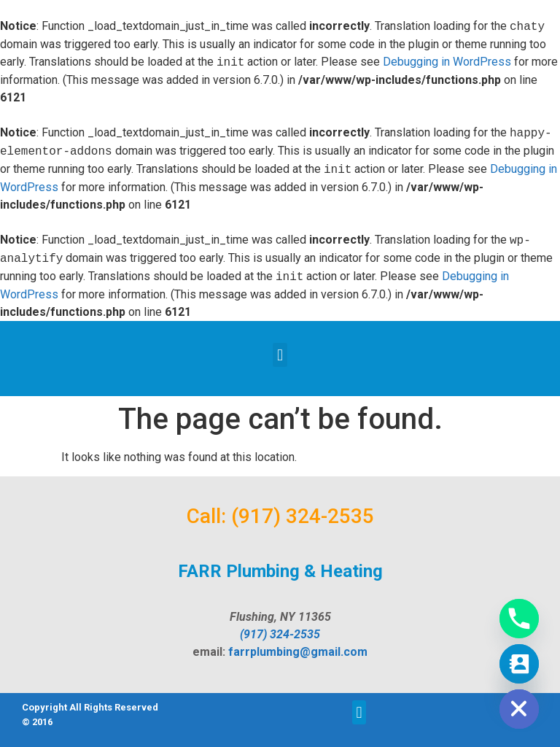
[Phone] (519, 619)
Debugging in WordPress (447, 62)
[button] (280, 355)
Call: (206, 516)
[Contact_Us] (519, 664)
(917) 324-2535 (303, 516)
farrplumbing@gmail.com (298, 652)
